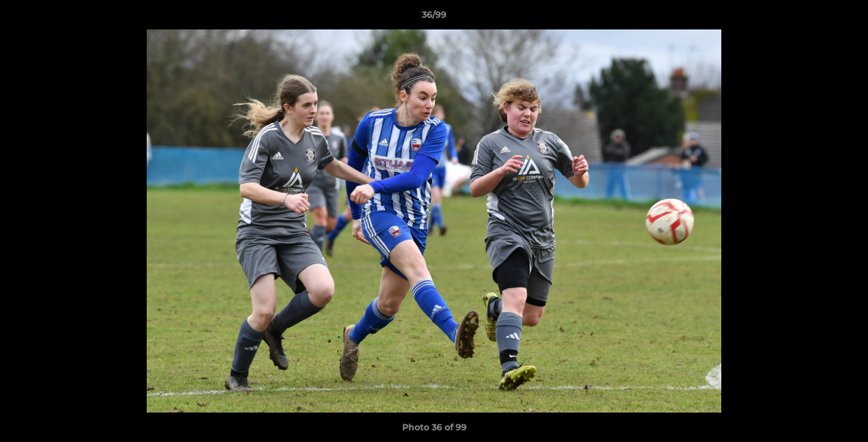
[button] (846, 18)
